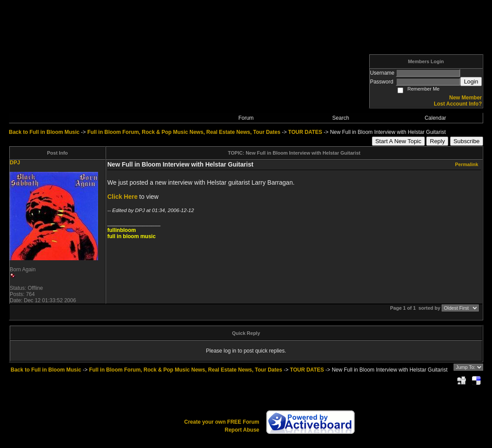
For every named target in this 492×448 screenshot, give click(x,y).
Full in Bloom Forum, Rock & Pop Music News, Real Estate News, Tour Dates (184, 132)
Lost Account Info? (458, 104)
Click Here (122, 197)
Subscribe (467, 141)
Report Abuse (242, 430)
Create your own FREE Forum (222, 422)
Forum (246, 118)
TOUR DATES (305, 132)
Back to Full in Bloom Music (44, 132)
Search (341, 118)
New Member (466, 98)
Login (471, 82)
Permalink (467, 164)
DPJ (15, 163)
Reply (437, 141)
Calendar (435, 118)
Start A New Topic (398, 141)
